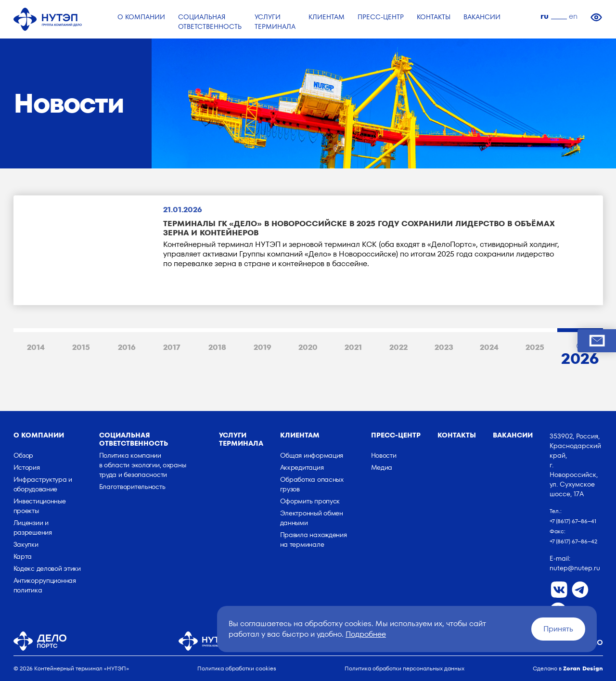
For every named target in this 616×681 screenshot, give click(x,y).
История (27, 467)
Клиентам (300, 435)
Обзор (24, 455)
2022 (398, 347)
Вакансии (513, 435)
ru (545, 16)
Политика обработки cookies (237, 668)
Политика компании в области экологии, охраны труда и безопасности (143, 465)
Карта (23, 556)
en (573, 16)
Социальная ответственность (134, 439)
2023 (444, 347)
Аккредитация (302, 467)
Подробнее (366, 634)
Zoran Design (583, 668)
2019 (263, 347)
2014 (36, 347)
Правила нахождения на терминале (314, 540)
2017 (172, 347)
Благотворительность (132, 487)
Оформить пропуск (310, 501)
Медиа (382, 467)
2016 (127, 347)
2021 (353, 347)
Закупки (26, 544)
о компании (39, 435)
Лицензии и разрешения (33, 527)
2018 (217, 347)
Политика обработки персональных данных (404, 668)
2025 (535, 347)
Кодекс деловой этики (47, 568)
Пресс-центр (396, 435)
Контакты (457, 435)
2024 (489, 347)
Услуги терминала (241, 439)
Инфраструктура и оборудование (43, 484)
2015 (81, 347)
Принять (558, 629)
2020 (308, 347)
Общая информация (312, 455)
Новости (384, 455)
